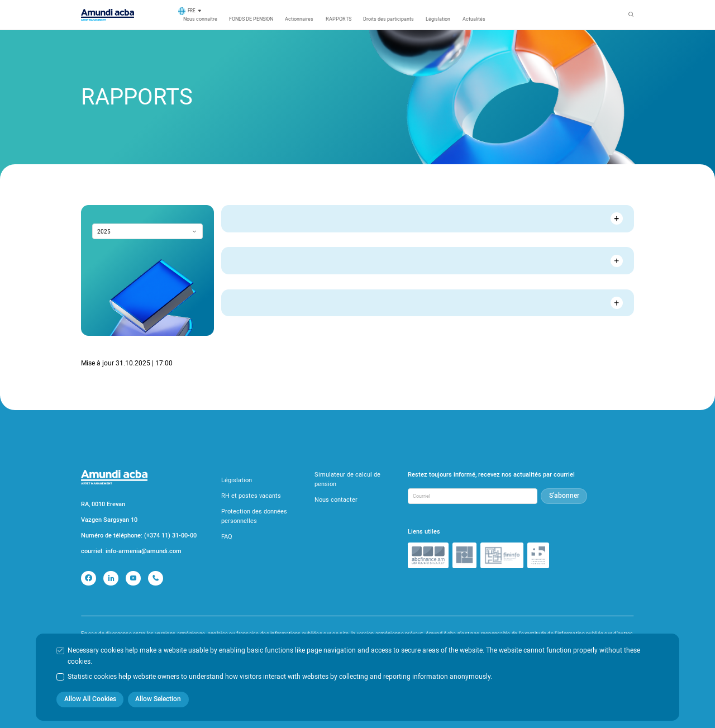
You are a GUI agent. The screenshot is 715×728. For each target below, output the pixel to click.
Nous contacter (336, 500)
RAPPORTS (339, 19)
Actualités (474, 19)
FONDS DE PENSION (251, 19)
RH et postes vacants (251, 496)
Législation (438, 19)
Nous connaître (200, 19)
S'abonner (564, 496)
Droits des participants (389, 19)
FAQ (227, 537)
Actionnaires (299, 19)
